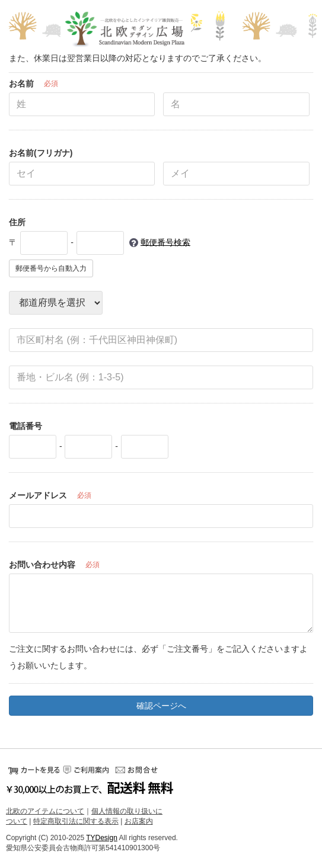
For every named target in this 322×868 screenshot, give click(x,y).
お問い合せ (139, 770)
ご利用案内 (86, 770)
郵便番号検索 (165, 242)
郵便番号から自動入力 (51, 268)
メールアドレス (38, 495)
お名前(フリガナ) (41, 153)
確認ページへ (161, 706)
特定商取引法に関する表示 (76, 821)
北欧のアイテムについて (45, 811)
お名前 (21, 84)
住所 (17, 222)
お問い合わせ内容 (42, 565)
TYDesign (102, 837)
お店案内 (139, 821)
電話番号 (25, 426)
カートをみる (33, 770)
